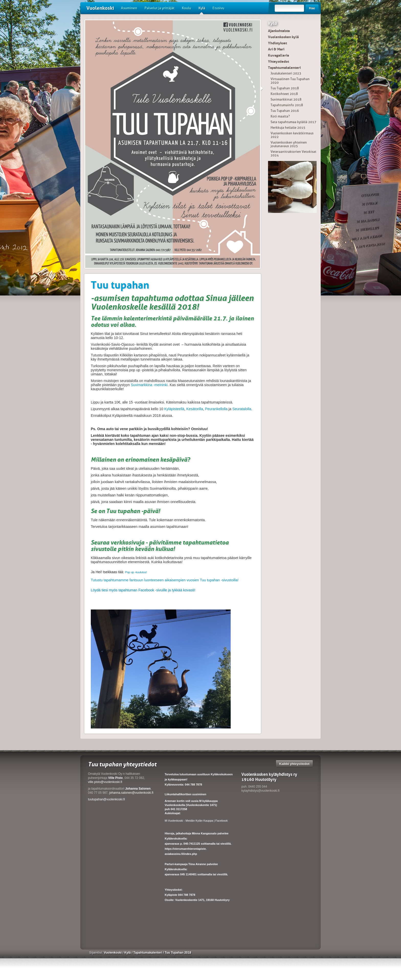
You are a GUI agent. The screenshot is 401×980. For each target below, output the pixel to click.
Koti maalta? (280, 116)
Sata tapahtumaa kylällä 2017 (293, 122)
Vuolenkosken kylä (283, 37)
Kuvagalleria (279, 55)
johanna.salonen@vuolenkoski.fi (131, 793)
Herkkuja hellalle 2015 (288, 128)
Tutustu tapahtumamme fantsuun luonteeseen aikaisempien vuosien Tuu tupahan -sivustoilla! (165, 580)
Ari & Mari (276, 49)
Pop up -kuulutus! (136, 572)
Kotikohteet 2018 (284, 94)
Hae (312, 8)
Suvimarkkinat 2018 (286, 99)
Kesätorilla (195, 409)
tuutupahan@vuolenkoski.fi (106, 799)
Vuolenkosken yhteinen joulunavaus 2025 (289, 144)
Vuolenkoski (100, 8)
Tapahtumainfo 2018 (287, 105)
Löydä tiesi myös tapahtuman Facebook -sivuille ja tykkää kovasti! (143, 590)
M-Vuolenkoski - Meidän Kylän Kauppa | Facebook (196, 821)
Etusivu (218, 8)
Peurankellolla (216, 409)
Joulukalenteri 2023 (286, 73)
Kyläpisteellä (174, 409)
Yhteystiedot (279, 61)
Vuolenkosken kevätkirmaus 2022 (292, 135)
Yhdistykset (277, 43)
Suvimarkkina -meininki (149, 385)
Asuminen (129, 8)
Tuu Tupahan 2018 (285, 88)
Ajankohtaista (279, 31)
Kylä (202, 10)
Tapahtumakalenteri (284, 68)
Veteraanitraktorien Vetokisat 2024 (293, 153)
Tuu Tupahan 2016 (285, 111)
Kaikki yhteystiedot (294, 764)
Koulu (186, 8)
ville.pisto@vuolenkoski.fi (105, 782)
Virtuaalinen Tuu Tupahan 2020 (290, 81)
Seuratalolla (242, 409)
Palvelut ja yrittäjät (159, 8)
